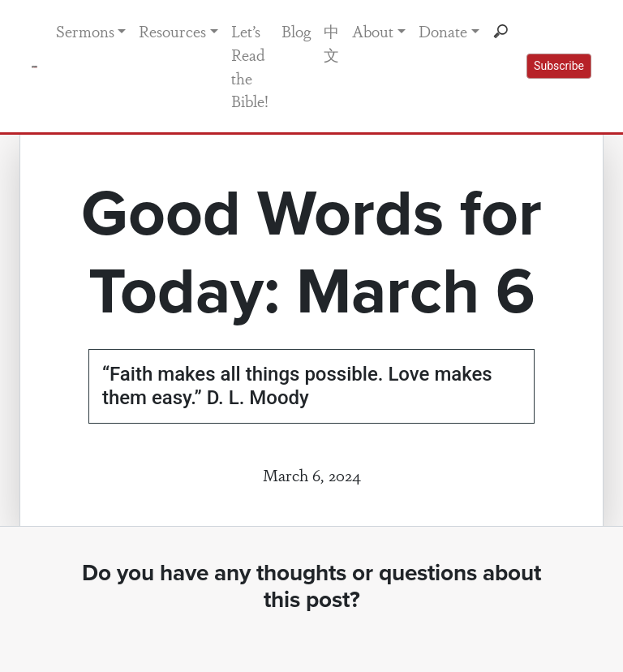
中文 (331, 43)
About (373, 31)
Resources (172, 31)
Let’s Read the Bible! (250, 66)
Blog (296, 31)
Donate (443, 31)
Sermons (85, 31)
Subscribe (559, 66)
